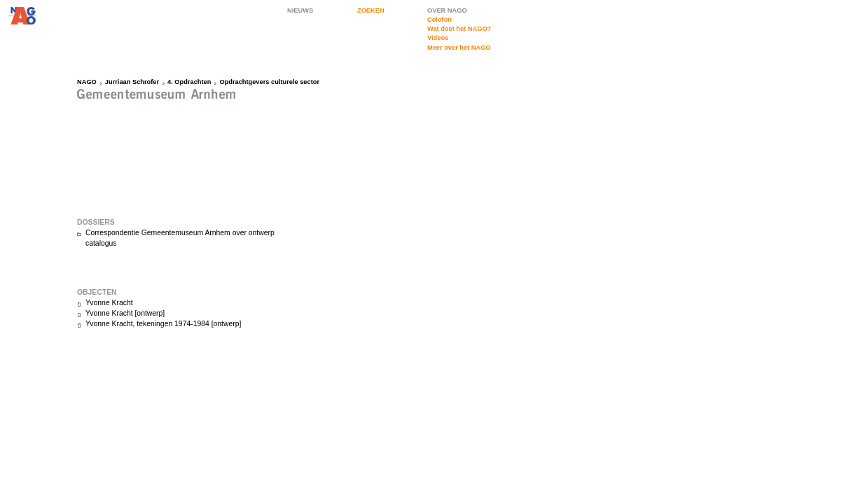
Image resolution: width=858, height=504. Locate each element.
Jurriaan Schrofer (132, 82)
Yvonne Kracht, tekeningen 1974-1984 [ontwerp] (163, 324)
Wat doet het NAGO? (459, 29)
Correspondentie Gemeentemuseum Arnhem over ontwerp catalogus (180, 238)
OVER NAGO (447, 10)
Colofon (440, 20)
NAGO (87, 82)
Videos (438, 38)
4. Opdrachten (189, 82)
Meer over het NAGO (459, 48)
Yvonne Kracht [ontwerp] (125, 313)
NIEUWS (300, 10)
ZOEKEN (371, 10)
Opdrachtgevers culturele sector (269, 82)
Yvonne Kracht (109, 303)
